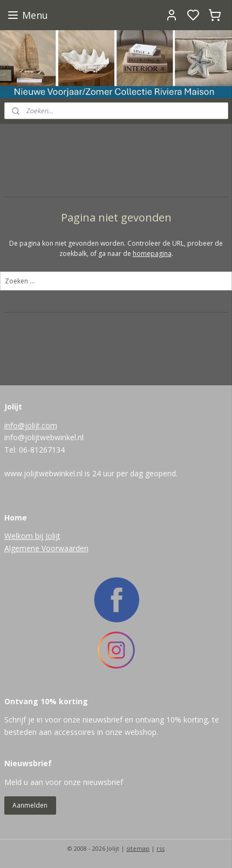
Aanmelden (30, 805)
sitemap (138, 848)
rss (161, 848)
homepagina (152, 254)
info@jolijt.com (31, 425)
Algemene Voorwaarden (46, 548)
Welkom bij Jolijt (32, 536)
